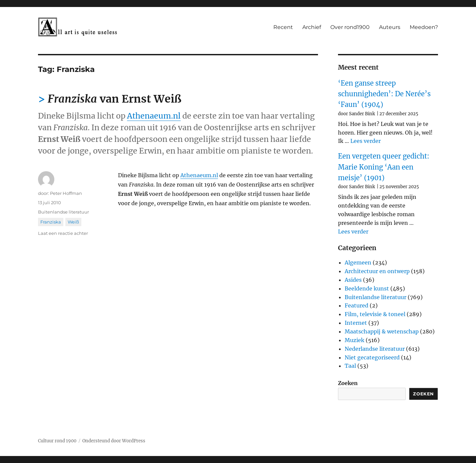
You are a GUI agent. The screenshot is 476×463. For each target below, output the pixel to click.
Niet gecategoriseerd (372, 357)
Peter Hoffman (66, 193)
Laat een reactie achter (63, 233)
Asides (353, 280)
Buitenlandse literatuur (63, 212)
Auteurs (390, 27)
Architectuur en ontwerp (377, 271)
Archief (312, 27)
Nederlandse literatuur (375, 349)
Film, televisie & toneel (375, 314)
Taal (350, 366)
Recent (283, 27)
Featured (356, 305)
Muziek (354, 340)
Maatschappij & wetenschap (382, 331)
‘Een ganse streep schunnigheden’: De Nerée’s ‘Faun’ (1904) (384, 94)
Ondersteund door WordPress (114, 441)
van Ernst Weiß (114, 99)
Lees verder (365, 141)
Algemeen (358, 262)
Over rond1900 (350, 27)
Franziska (51, 222)
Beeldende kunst (367, 288)
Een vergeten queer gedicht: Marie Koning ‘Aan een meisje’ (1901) (384, 167)
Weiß (73, 222)
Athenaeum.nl (154, 116)
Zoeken (348, 383)
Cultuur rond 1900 (57, 441)
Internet (356, 323)
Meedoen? (424, 27)
